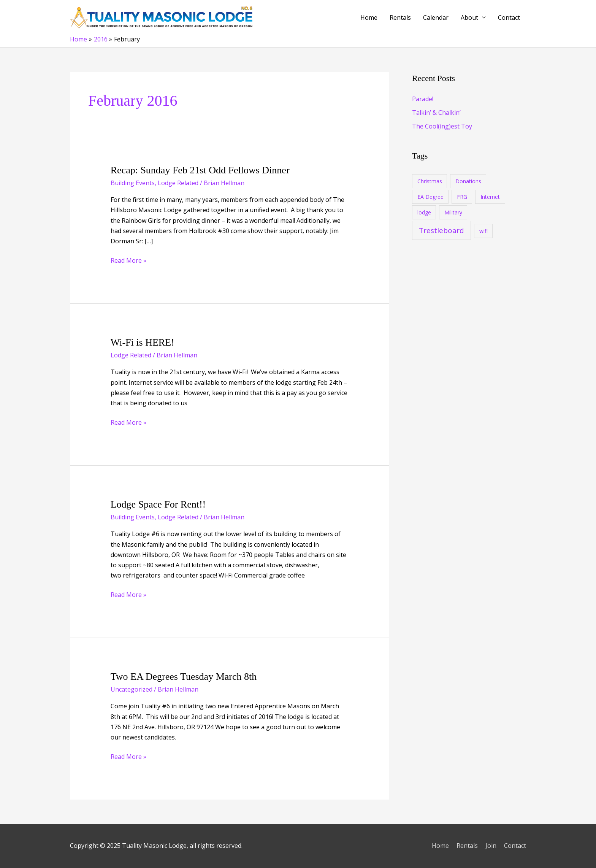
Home (369, 17)
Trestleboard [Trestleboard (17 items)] (441, 230)
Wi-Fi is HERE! (143, 342)
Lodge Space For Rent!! (158, 504)
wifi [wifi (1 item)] (483, 231)
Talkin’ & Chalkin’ (436, 113)
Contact (509, 17)
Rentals (400, 17)
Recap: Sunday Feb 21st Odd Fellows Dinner (200, 170)
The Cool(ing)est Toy (442, 126)
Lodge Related (178, 183)
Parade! (423, 99)
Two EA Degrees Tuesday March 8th (184, 677)
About (469, 17)
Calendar (436, 17)
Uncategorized (132, 689)
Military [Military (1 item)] (453, 212)
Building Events (133, 183)
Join (491, 846)
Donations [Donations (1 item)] (468, 181)
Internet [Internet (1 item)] (490, 197)
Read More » (128, 261)
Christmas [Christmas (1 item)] (430, 181)
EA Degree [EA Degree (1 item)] (430, 197)
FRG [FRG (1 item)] (462, 197)
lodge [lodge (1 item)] (424, 212)
